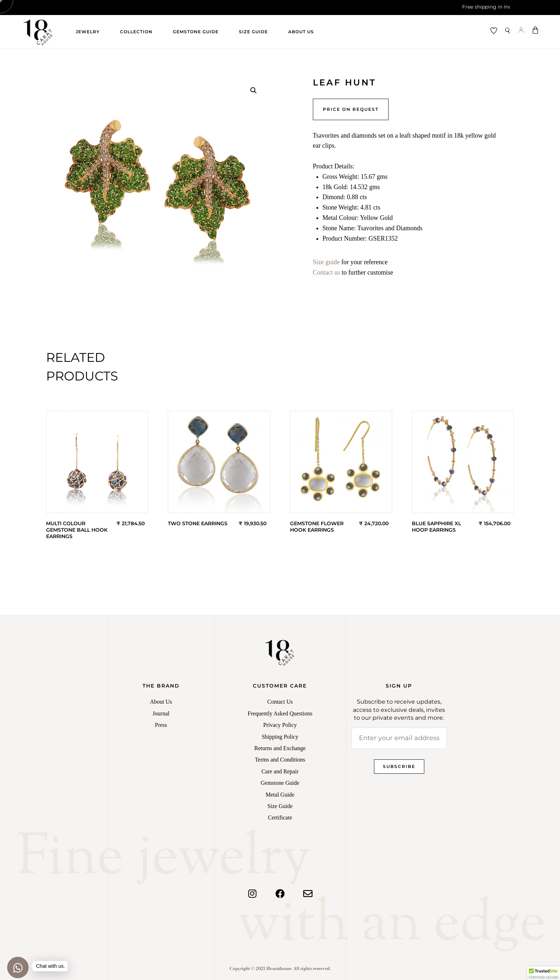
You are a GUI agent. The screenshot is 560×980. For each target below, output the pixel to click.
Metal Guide (280, 795)
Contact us (327, 272)
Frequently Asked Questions (280, 713)
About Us (301, 32)
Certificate (280, 818)
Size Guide (253, 32)
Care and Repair (280, 771)
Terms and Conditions (280, 760)
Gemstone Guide (196, 32)
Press (161, 725)
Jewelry (88, 32)
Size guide (326, 262)
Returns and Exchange (280, 748)
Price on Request (351, 109)
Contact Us (280, 702)
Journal (161, 713)
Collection (136, 32)
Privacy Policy (280, 725)
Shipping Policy (280, 737)
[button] (254, 90)
